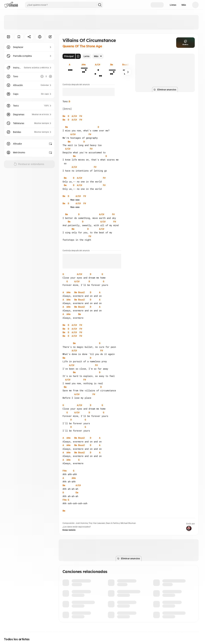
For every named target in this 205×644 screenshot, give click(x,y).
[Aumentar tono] (50, 76)
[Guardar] (19, 37)
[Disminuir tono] (42, 76)
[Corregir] (50, 37)
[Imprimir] (40, 37)
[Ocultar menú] (8, 37)
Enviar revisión (69, 530)
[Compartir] (29, 37)
